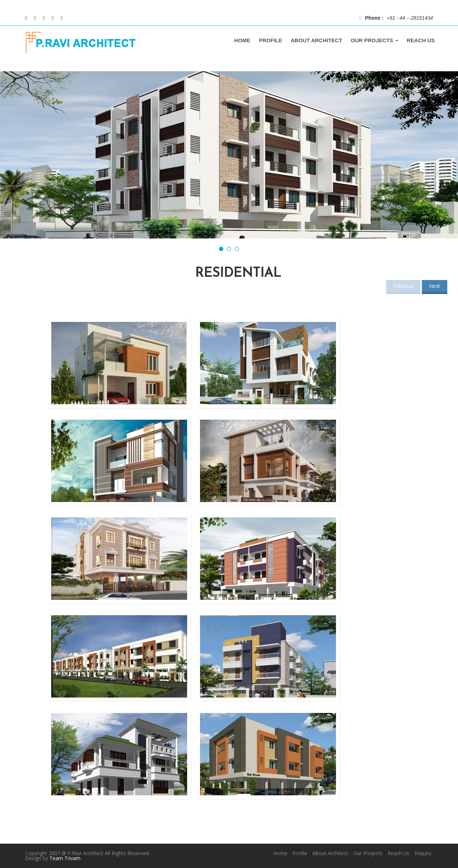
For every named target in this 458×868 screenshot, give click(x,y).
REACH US (421, 40)
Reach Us (398, 853)
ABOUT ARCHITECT (317, 40)
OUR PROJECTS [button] (374, 40)
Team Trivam (65, 858)
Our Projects (368, 853)
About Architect (330, 853)
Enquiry (423, 853)
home (242, 40)
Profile (300, 853)
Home (280, 853)
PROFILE (271, 40)
